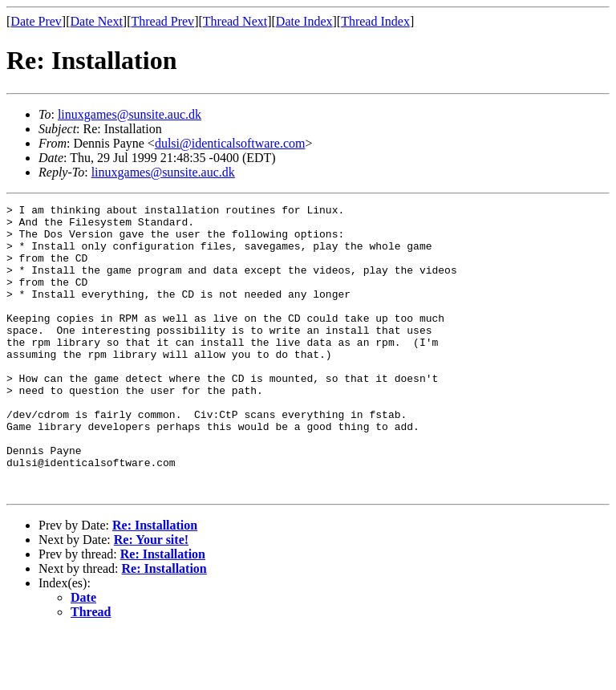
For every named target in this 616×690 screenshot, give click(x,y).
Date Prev (36, 21)
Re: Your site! (151, 597)
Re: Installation (155, 583)
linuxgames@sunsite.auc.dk (130, 114)
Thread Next (235, 21)
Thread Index (375, 21)
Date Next (97, 21)
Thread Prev (162, 21)
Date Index (304, 21)
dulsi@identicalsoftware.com (230, 143)
